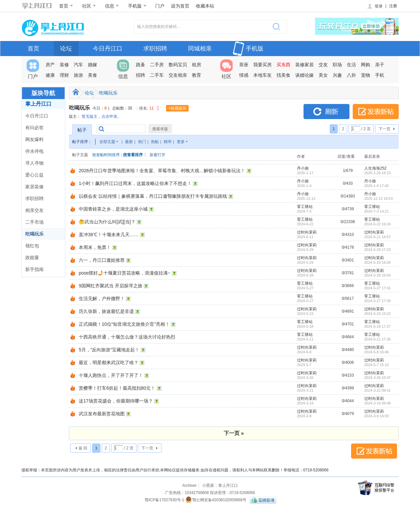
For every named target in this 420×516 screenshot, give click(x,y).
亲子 (380, 65)
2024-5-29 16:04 (378, 262)
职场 (337, 65)
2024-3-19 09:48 (378, 403)
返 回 (83, 448)
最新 (129, 142)
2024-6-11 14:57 (378, 237)
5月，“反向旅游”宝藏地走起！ (109, 350)
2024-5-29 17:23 (378, 250)
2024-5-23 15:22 (378, 314)
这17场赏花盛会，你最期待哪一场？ (116, 401)
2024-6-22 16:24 (378, 224)
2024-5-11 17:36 (378, 339)
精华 (168, 142)
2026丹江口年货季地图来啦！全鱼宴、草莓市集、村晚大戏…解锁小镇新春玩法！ (162, 171)
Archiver (189, 485)
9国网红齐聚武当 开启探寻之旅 (111, 286)
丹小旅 (303, 168)
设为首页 (180, 6)
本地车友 (262, 75)
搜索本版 (160, 129)
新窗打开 (157, 155)
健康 (50, 75)
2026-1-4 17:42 (377, 186)
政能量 (32, 258)
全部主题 (107, 142)
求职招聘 (155, 49)
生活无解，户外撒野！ (102, 299)
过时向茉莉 (307, 232)
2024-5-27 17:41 (378, 288)
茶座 (244, 65)
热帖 (155, 142)
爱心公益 (34, 175)
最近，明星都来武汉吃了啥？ (109, 362)
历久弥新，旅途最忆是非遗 (106, 311)
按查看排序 (133, 155)
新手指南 (34, 269)
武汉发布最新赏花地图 (102, 414)
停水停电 (34, 151)
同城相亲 (200, 49)
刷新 (326, 112)
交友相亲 (178, 75)
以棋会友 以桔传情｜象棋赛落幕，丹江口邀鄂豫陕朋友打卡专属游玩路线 (153, 196)
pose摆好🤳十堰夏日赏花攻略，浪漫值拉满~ (125, 273)
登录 (375, 6)
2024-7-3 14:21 (377, 211)
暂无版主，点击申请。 (101, 116)
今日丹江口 (108, 49)
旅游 (78, 75)
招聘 (140, 75)
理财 (64, 75)
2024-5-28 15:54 (378, 275)
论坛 (66, 49)
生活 (351, 65)
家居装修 (34, 187)
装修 (64, 65)
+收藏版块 (177, 108)
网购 (366, 65)
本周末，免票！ (95, 247)
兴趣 (337, 75)
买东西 (283, 65)
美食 (93, 75)
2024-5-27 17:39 (378, 301)
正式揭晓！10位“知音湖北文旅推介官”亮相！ (124, 324)
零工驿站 (305, 207)
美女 (323, 75)
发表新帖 (376, 112)
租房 (197, 65)
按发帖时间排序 (106, 155)
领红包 (32, 246)
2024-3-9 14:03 (377, 416)
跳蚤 (140, 65)
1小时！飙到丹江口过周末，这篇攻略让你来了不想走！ (135, 183)
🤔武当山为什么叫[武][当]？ (107, 222)
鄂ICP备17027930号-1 (164, 500)
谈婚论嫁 (304, 75)
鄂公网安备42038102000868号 (216, 500)
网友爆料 (34, 139)
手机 (380, 75)
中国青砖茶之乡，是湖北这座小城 (113, 209)
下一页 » (234, 433)
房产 (50, 65)
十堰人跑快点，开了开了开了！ (111, 375)
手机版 (137, 6)
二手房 (157, 65)
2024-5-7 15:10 (377, 365)
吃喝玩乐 (34, 234)
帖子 (82, 130)
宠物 (366, 75)
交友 (323, 65)
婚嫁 (93, 65)
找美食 (283, 75)
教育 (197, 75)
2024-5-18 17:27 (378, 326)
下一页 (385, 129)
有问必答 (34, 128)
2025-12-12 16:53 (378, 198)
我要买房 (262, 65)
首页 (66, 6)
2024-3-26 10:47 (378, 378)
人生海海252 (375, 168)
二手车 (157, 75)
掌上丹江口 (38, 104)
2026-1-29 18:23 (378, 173)
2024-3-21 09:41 (378, 390)
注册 (393, 6)
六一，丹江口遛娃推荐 (102, 260)
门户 (160, 6)
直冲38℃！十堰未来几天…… (109, 235)
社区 (89, 6)
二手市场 (34, 222)
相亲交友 (34, 210)
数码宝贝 (178, 65)
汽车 (78, 65)
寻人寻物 (34, 163)
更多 (181, 142)
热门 (142, 142)
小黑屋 (208, 485)
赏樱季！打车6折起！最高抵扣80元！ (117, 388)
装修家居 (304, 65)
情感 (244, 75)
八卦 (351, 75)
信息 (112, 6)
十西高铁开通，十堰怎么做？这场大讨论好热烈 (127, 337)
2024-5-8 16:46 (377, 352)
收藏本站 (205, 6)
